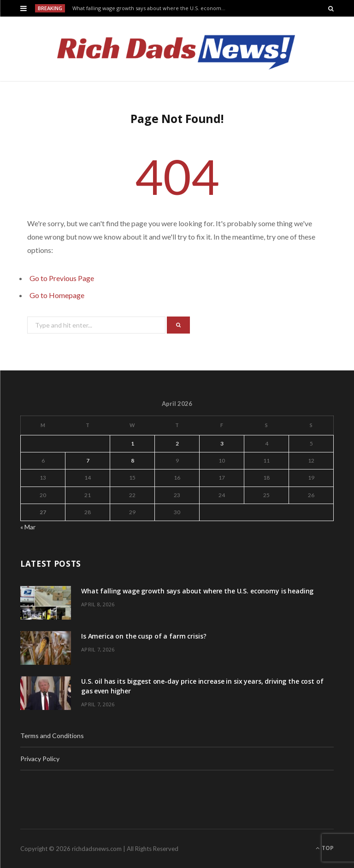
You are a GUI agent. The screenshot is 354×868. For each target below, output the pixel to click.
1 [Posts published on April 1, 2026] (133, 443)
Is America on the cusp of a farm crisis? (144, 636)
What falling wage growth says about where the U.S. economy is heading (152, 8)
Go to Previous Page (62, 278)
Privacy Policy (40, 759)
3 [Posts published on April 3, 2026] (222, 443)
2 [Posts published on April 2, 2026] (177, 443)
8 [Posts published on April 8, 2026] (133, 460)
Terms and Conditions (52, 736)
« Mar (28, 527)
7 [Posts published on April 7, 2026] (88, 460)
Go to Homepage (57, 295)
